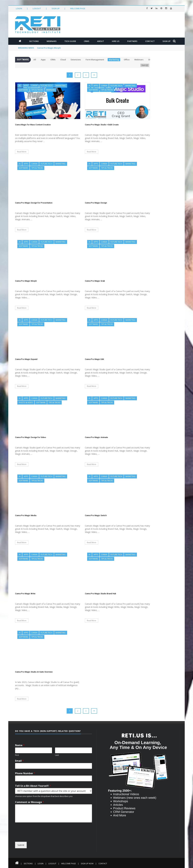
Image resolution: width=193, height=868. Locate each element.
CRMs (87, 41)
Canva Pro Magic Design (96, 203)
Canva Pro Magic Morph (49, 48)
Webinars (52, 41)
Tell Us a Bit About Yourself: (33, 786)
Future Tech (47, 86)
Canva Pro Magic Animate (96, 437)
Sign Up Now (87, 863)
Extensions (76, 60)
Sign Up (56, 8)
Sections (34, 41)
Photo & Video (26, 402)
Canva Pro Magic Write (25, 594)
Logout (37, 8)
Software (23, 90)
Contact (150, 41)
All (35, 60)
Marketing (114, 60)
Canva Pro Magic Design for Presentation (34, 203)
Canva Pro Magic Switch (96, 515)
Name (20, 745)
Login (19, 8)
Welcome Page (78, 8)
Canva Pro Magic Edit (94, 359)
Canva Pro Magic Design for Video (31, 437)
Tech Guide (70, 41)
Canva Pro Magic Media (26, 515)
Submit (21, 845)
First (17, 755)
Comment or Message (29, 802)
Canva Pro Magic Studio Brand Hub (100, 594)
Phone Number (25, 773)
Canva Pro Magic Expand (26, 359)
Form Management (95, 60)
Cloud (63, 60)
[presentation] (43, 839)
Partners (132, 41)
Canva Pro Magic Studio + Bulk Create (102, 125)
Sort (145, 65)
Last (57, 755)
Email (19, 761)
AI (20, 86)
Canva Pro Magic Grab (95, 281)
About (101, 41)
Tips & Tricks (37, 90)
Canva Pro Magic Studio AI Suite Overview (34, 672)
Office (127, 60)
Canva (34, 86)
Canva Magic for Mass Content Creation (33, 125)
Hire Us (116, 41)
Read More (22, 152)
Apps (43, 60)
